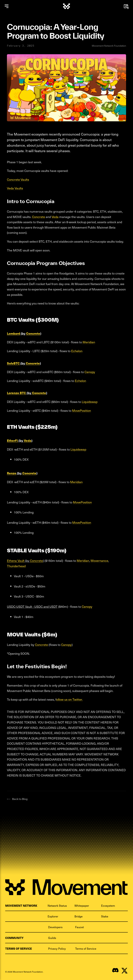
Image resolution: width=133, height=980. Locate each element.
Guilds (52, 938)
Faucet (79, 927)
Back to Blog (17, 799)
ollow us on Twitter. (70, 699)
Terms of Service (86, 948)
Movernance (99, 561)
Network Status (57, 905)
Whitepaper (82, 905)
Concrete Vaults (18, 179)
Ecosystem (108, 905)
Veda (55, 217)
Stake (105, 916)
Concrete (39, 217)
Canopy (90, 372)
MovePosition (81, 410)
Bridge (79, 916)
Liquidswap (90, 402)
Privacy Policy (57, 948)
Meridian (88, 342)
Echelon (77, 351)
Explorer (53, 916)
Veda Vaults (15, 188)
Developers (55, 927)
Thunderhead (16, 566)
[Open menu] (7, 6)
